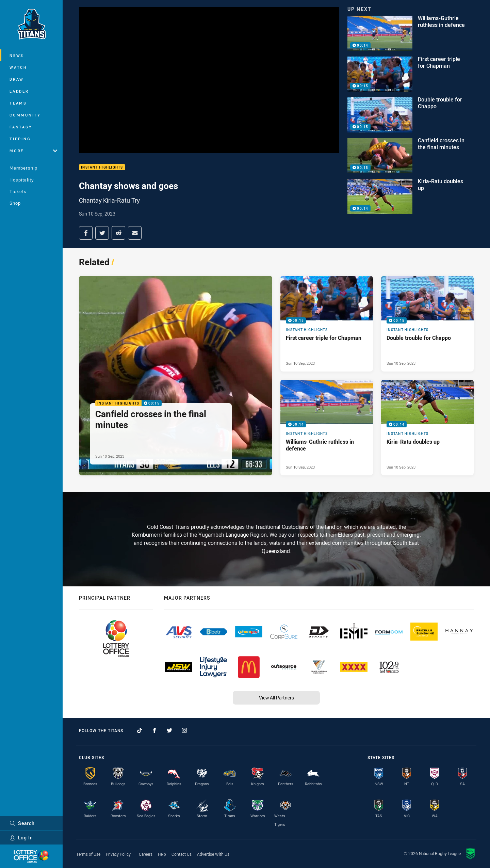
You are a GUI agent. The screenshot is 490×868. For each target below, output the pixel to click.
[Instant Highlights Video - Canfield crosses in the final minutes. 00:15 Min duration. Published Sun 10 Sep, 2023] (176, 376)
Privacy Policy (118, 854)
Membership (23, 168)
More (33, 151)
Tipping (20, 139)
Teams (18, 103)
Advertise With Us (213, 854)
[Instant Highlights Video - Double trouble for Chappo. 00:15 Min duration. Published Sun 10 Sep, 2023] (427, 324)
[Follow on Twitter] (169, 730)
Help (162, 854)
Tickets (18, 191)
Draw (17, 79)
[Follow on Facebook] (154, 730)
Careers (146, 854)
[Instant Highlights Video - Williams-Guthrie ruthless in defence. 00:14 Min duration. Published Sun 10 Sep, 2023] (327, 428)
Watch (18, 67)
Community (25, 115)
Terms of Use (88, 854)
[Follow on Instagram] (184, 730)
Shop (15, 203)
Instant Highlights (102, 167)
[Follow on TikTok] (140, 730)
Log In (21, 838)
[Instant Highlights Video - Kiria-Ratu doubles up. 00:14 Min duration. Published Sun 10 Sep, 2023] (427, 428)
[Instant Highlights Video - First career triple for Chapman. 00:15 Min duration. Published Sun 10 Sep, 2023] (327, 324)
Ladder (19, 91)
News (17, 55)
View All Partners (276, 698)
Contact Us (182, 854)
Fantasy (21, 127)
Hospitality (22, 180)
